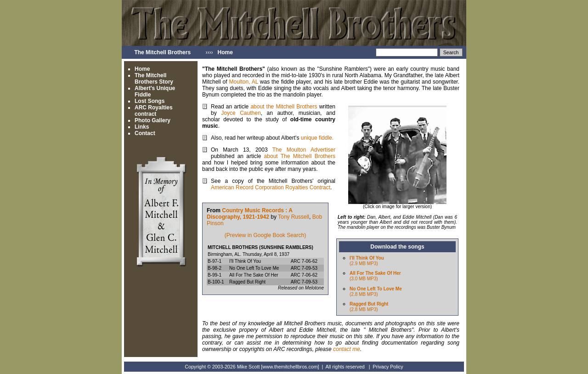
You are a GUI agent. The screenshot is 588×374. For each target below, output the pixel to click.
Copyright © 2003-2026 (210, 367)
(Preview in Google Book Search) (265, 235)
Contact (145, 133)
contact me (347, 349)
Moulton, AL (244, 82)
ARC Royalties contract (154, 111)
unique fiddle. (317, 138)
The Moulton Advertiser (304, 150)
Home (142, 69)
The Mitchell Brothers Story (154, 79)
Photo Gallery (153, 120)
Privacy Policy (388, 367)
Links (142, 127)
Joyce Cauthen (241, 113)
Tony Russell (294, 217)
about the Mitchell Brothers (285, 107)
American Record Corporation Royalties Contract (271, 187)
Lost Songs (150, 101)
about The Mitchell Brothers (300, 156)
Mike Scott (249, 367)
